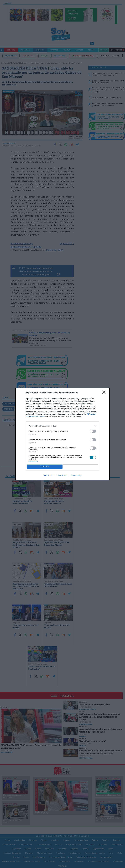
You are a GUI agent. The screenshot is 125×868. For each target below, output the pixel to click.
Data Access (62, 475)
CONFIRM (45, 467)
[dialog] (62, 434)
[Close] (105, 393)
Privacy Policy (76, 475)
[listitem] (62, 426)
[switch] (93, 431)
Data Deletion (49, 475)
